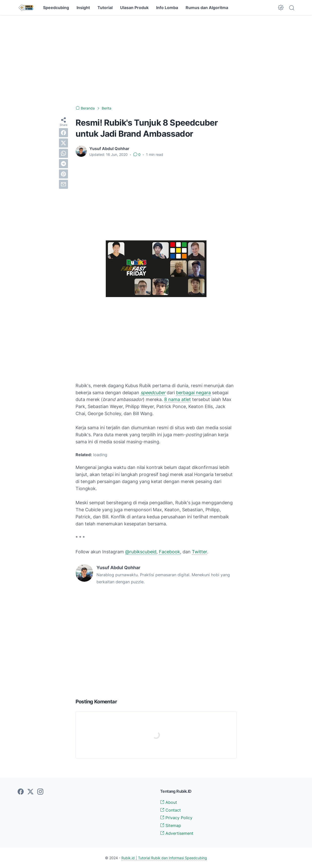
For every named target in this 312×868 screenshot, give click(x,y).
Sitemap (171, 825)
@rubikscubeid (141, 552)
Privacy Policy (176, 818)
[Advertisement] (156, 60)
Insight (83, 8)
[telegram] (63, 164)
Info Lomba (167, 8)
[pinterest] (63, 174)
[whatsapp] (63, 153)
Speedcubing (56, 8)
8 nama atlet (178, 399)
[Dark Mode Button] (281, 8)
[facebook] (63, 133)
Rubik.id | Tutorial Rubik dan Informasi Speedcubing (164, 858)
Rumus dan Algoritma (207, 8)
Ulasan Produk (134, 8)
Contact (170, 810)
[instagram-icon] (40, 792)
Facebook (169, 552)
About (169, 802)
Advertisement (177, 833)
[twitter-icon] (30, 792)
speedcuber (153, 393)
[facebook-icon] (21, 792)
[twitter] (63, 143)
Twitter (199, 552)
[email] (63, 184)
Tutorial (105, 8)
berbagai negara (193, 393)
